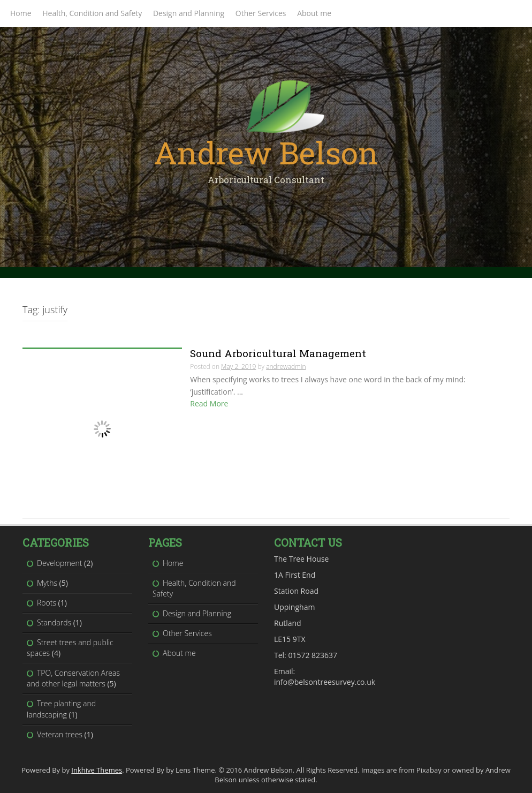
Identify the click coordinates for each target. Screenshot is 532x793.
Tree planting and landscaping (61, 709)
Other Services (261, 13)
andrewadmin (286, 367)
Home (21, 13)
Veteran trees (60, 734)
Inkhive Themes (97, 770)
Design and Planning (189, 13)
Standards (54, 622)
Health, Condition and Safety (92, 13)
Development (59, 563)
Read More (209, 403)
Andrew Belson (266, 152)
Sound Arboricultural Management (278, 353)
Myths (47, 583)
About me (314, 13)
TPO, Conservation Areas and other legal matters (73, 678)
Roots (47, 603)
